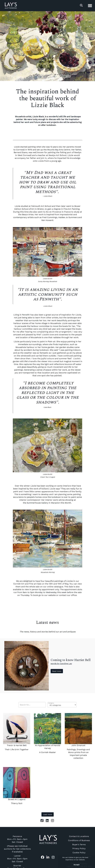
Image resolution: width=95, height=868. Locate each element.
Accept (76, 865)
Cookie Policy (79, 853)
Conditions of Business (79, 840)
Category (51, 703)
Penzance (17, 836)
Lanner (17, 856)
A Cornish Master (47, 752)
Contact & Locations (79, 836)
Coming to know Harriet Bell (71, 660)
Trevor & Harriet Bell (17, 745)
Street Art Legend (17, 799)
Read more (57, 671)
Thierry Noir (17, 803)
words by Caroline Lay (61, 663)
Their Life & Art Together (17, 749)
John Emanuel (78, 745)
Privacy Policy (79, 848)
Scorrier (17, 866)
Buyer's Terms (79, 844)
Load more (48, 814)
